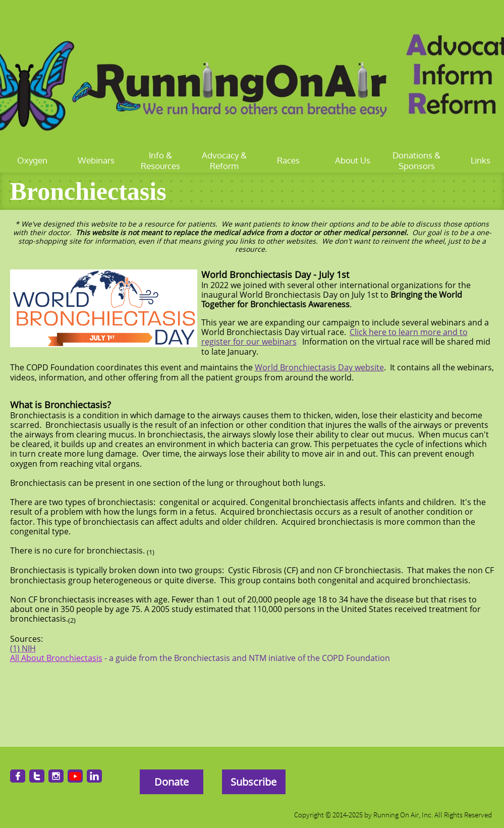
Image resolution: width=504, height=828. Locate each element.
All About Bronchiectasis (56, 658)
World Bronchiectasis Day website (319, 367)
